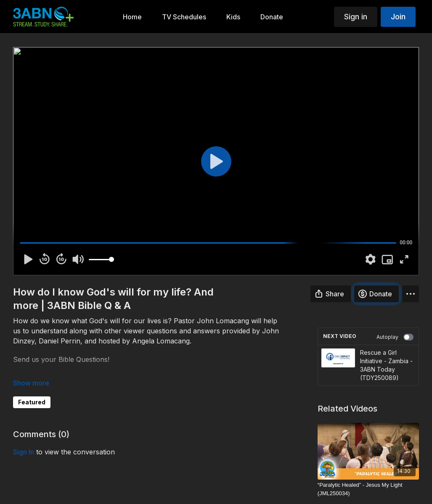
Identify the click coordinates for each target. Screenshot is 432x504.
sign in (24, 452)
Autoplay (395, 337)
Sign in (356, 17)
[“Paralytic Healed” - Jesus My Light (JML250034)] (368, 489)
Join (398, 17)
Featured (32, 402)
